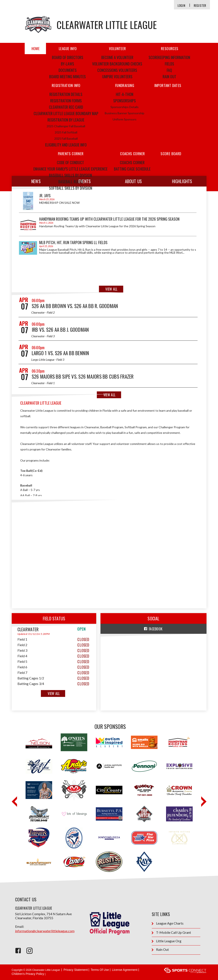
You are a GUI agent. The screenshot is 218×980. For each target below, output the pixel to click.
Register (200, 5)
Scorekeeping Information (169, 57)
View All (111, 289)
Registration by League (66, 120)
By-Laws (67, 64)
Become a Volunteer (117, 57)
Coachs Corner (132, 162)
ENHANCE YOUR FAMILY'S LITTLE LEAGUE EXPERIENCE (70, 169)
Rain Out (169, 77)
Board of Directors (68, 57)
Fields (169, 64)
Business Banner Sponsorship (125, 113)
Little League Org (167, 941)
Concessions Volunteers (117, 70)
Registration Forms (66, 101)
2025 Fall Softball (66, 132)
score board (171, 154)
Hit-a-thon (125, 94)
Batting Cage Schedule (132, 169)
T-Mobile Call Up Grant (171, 933)
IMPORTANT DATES (168, 85)
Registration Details (66, 94)
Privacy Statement (76, 970)
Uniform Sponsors (125, 119)
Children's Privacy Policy (28, 974)
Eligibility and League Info (66, 145)
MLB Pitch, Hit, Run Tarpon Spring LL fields (73, 242)
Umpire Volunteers (117, 77)
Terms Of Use (100, 970)
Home (36, 48)
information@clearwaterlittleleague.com (45, 931)
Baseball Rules (71, 182)
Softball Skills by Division (71, 188)
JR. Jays (45, 195)
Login (181, 5)
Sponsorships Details (125, 107)
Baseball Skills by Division (70, 175)
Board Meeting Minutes (67, 77)
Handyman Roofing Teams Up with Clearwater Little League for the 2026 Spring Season (109, 219)
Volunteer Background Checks (117, 64)
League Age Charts (168, 923)
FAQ (169, 70)
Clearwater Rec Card (66, 107)
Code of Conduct (70, 162)
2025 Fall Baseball (66, 138)
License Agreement (125, 970)
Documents (68, 70)
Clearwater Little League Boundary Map (66, 113)
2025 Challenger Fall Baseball (66, 126)
